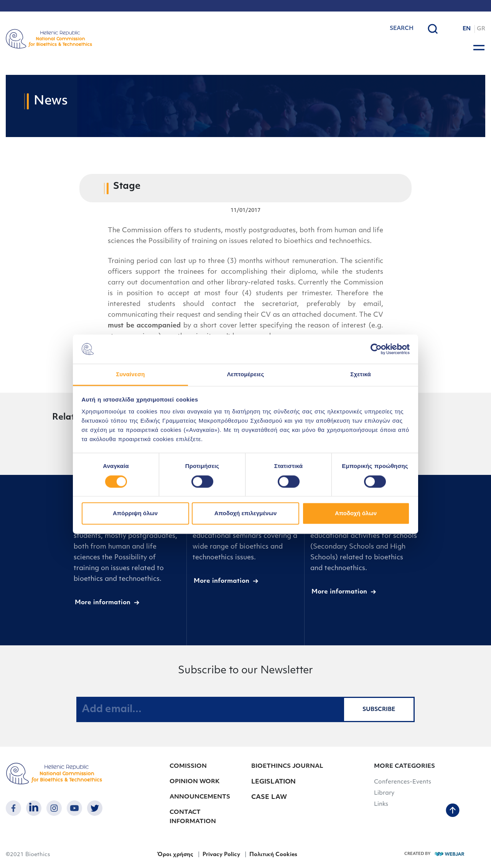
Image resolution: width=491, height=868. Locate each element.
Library (384, 793)
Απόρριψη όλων (135, 513)
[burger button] (479, 48)
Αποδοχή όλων (356, 513)
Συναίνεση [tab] (130, 374)
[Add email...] (210, 709)
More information (103, 603)
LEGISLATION (274, 782)
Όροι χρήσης (175, 855)
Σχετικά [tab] (360, 374)
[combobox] (382, 29)
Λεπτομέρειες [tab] (246, 374)
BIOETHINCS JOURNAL (287, 766)
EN (467, 29)
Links (381, 804)
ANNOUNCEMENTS (200, 797)
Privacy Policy (221, 855)
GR (481, 29)
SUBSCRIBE (379, 710)
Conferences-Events (403, 782)
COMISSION (188, 766)
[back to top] (453, 811)
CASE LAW (269, 797)
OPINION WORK (195, 782)
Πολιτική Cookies (273, 855)
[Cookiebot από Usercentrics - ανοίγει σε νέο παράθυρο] (376, 349)
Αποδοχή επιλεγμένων (246, 513)
